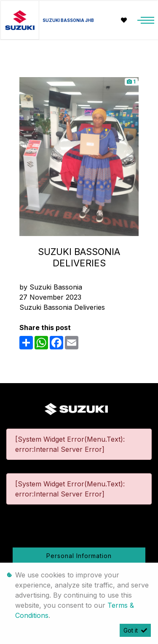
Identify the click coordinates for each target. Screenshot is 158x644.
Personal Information (79, 556)
